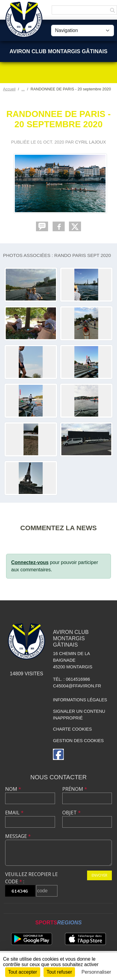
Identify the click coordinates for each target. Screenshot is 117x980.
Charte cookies (72, 729)
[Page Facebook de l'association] (58, 754)
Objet (71, 813)
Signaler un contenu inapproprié (79, 715)
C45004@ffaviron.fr (77, 686)
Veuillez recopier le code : (31, 878)
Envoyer (99, 875)
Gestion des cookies (78, 741)
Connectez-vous (30, 562)
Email (14, 813)
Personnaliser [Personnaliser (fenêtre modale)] (96, 972)
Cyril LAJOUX (90, 142)
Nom (13, 789)
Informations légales (80, 700)
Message (18, 836)
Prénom (75, 789)
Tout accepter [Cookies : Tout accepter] (23, 972)
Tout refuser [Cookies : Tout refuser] (59, 972)
